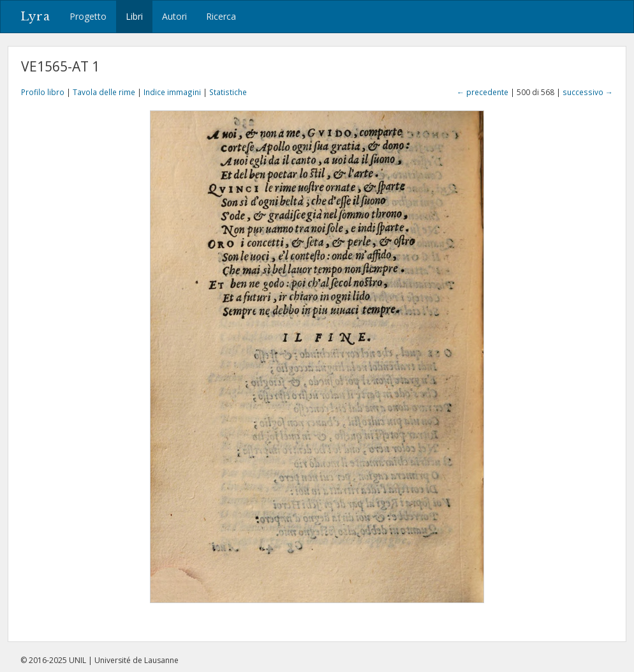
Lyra (35, 17)
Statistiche (228, 92)
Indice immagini (172, 92)
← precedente (483, 92)
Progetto (88, 16)
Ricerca (221, 16)
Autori (174, 16)
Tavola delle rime (104, 92)
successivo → (588, 92)
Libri (134, 16)
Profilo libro (43, 92)
